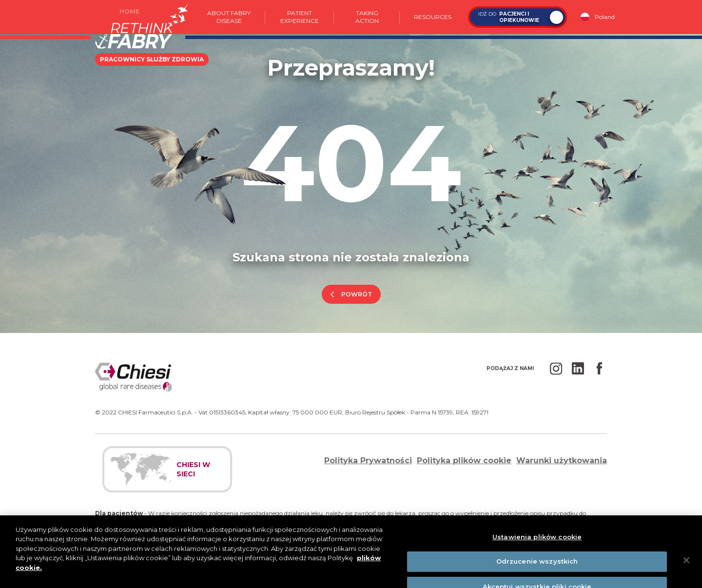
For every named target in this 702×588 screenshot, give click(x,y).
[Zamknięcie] (686, 567)
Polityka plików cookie (464, 461)
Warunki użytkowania (562, 461)
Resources (433, 17)
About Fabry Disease (229, 17)
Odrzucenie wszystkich (537, 568)
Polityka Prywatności (368, 461)
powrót (357, 294)
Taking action (367, 17)
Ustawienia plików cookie (537, 544)
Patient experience (300, 17)
